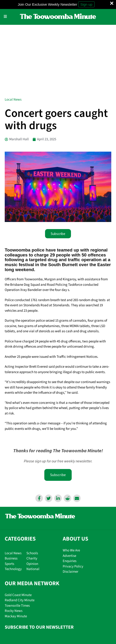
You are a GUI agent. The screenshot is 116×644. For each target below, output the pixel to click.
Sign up (86, 4)
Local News (13, 32)
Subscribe (58, 407)
